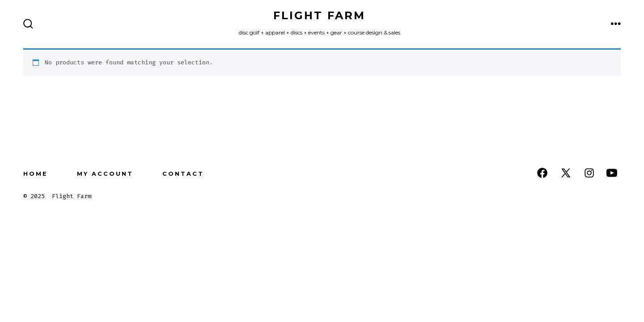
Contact (183, 174)
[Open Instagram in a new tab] (589, 173)
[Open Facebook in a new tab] (542, 173)
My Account (105, 174)
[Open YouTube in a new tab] (612, 173)
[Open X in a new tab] (566, 173)
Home (36, 174)
